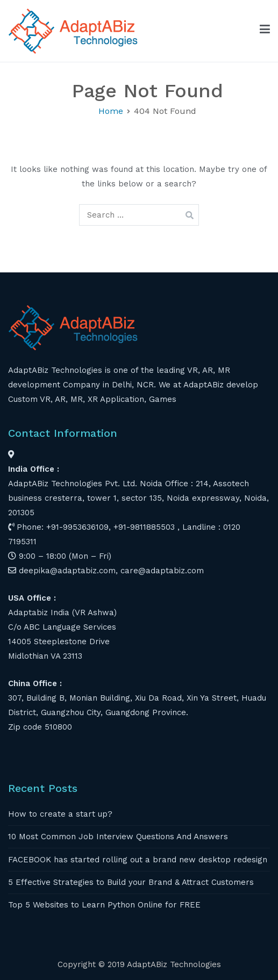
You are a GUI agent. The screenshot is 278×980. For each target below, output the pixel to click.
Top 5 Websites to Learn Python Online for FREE (104, 905)
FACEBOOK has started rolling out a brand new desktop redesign (138, 860)
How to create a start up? (60, 814)
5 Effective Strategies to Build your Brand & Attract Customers (131, 882)
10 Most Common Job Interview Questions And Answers (118, 837)
